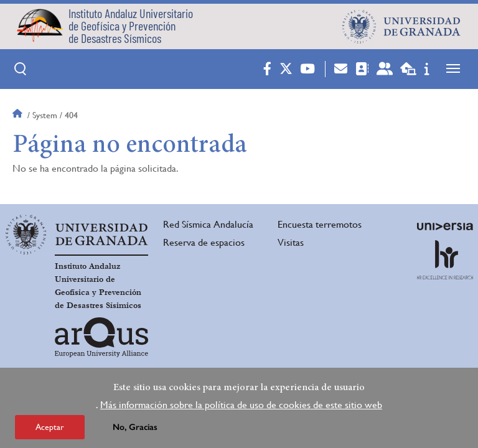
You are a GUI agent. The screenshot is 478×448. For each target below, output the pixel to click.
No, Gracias (135, 431)
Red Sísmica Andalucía (208, 224)
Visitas (291, 242)
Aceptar (50, 431)
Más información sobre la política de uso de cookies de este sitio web (241, 408)
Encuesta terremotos (320, 224)
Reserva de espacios (204, 242)
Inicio (19, 115)
